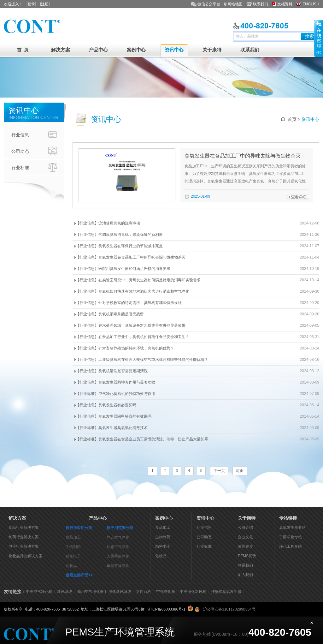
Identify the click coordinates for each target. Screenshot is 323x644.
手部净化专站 (291, 537)
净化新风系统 (120, 592)
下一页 (219, 471)
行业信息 (35, 135)
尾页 (240, 471)
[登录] (31, 4)
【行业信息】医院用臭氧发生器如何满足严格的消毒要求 (123, 269)
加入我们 (245, 575)
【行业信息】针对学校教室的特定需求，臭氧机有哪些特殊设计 (129, 303)
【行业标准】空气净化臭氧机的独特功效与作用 (115, 394)
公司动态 (35, 151)
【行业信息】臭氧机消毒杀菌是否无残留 (110, 314)
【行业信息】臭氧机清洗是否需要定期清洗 (112, 371)
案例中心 (136, 50)
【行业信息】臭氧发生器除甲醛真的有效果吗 (114, 416)
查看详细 (299, 197)
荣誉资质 (245, 546)
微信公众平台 (209, 4)
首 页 (23, 50)
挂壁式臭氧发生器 (226, 592)
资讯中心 (174, 50)
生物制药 (73, 547)
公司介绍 (245, 528)
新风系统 (65, 592)
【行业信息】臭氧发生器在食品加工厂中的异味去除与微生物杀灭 (131, 257)
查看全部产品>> (79, 575)
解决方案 (61, 50)
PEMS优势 (247, 556)
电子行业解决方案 (24, 546)
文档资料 (285, 4)
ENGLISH (311, 4)
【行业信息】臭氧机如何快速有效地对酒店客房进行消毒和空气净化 (132, 291)
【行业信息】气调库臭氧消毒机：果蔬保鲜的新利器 (119, 235)
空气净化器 (166, 592)
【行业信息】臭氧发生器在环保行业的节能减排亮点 (119, 246)
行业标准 (35, 168)
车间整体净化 (118, 566)
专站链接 (288, 518)
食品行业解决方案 (24, 528)
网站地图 (235, 4)
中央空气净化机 (39, 592)
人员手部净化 (118, 556)
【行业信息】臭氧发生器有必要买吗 (106, 405)
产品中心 (98, 50)
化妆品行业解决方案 (26, 556)
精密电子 (73, 556)
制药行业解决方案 (24, 537)
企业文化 (245, 537)
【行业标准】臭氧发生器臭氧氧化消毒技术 (112, 428)
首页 (292, 119)
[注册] (45, 4)
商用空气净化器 (91, 592)
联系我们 (261, 4)
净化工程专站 (291, 546)
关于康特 (212, 50)
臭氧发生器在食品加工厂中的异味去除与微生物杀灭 (243, 156)
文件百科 (144, 592)
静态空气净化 (118, 537)
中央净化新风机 (193, 592)
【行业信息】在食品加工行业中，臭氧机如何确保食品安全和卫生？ (132, 337)
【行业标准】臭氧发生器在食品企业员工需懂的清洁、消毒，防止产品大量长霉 (142, 439)
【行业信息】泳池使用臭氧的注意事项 (108, 223)
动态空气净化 (118, 547)
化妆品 (71, 566)
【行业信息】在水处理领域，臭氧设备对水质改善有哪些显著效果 (131, 325)
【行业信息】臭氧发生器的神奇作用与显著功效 (115, 382)
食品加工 (73, 537)
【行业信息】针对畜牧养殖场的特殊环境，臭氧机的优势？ (125, 348)
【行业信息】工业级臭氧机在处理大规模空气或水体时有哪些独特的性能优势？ (142, 360)
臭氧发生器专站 (292, 528)
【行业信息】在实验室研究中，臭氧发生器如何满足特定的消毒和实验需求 (138, 280)
